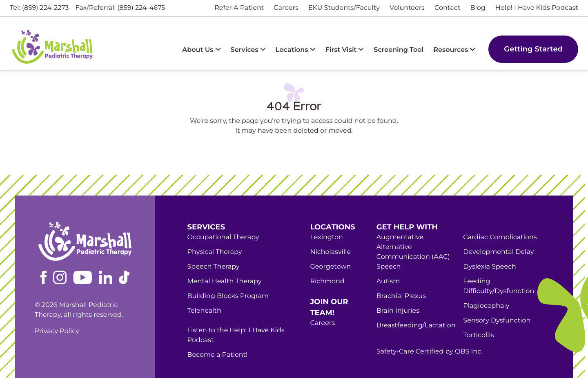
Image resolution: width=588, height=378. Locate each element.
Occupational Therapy (223, 237)
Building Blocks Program (228, 296)
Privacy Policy (57, 331)
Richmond (327, 281)
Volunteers (407, 8)
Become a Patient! (218, 355)
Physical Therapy (215, 252)
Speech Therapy (214, 267)
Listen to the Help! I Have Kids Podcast (236, 335)
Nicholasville (330, 252)
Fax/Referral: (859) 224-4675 (120, 8)
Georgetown (330, 267)
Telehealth (204, 311)
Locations (296, 50)
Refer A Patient (239, 8)
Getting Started (533, 49)
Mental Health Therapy (225, 281)
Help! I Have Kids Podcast (537, 8)
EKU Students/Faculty (344, 8)
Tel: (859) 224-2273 (39, 8)
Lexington (326, 237)
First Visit (345, 50)
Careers (286, 8)
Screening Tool (399, 50)
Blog (478, 8)
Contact (448, 8)
